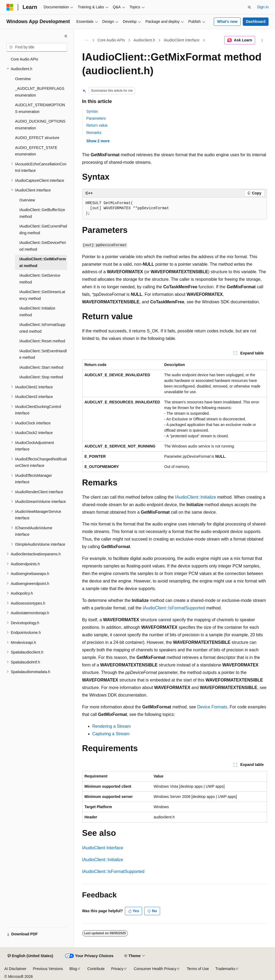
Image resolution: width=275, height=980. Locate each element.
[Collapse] (66, 36)
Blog (73, 969)
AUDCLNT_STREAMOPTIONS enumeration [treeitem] (40, 108)
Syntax (92, 111)
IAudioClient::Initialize (195, 497)
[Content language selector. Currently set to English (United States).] (30, 956)
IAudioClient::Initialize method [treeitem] (37, 312)
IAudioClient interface (182, 40)
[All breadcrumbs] (87, 40)
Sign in (263, 7)
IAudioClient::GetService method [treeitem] (40, 279)
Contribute (96, 969)
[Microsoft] (10, 7)
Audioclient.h (144, 40)
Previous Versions (48, 969)
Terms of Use (198, 969)
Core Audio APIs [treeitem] (24, 59)
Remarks (94, 133)
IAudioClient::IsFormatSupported (174, 608)
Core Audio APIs (111, 40)
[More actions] (262, 40)
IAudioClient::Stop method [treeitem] (41, 377)
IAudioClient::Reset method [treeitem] (42, 341)
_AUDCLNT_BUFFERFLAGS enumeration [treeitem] (40, 92)
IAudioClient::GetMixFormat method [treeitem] (43, 262)
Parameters (96, 118)
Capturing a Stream (111, 734)
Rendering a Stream (112, 726)
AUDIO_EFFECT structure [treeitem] (37, 138)
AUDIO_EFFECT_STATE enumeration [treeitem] (36, 151)
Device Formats (212, 707)
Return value (97, 125)
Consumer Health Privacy (155, 969)
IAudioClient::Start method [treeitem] (41, 367)
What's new (227, 22)
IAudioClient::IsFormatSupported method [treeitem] (42, 328)
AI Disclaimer (15, 969)
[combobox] (37, 47)
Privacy (117, 969)
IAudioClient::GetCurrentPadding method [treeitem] (43, 230)
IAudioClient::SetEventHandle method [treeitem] (43, 354)
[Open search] (249, 7)
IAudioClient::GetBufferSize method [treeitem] (42, 213)
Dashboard (256, 22)
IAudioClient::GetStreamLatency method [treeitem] (42, 295)
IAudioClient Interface (103, 848)
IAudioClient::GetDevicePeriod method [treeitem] (43, 246)
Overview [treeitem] (23, 79)
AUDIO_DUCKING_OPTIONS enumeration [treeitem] (40, 125)
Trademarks (225, 969)
